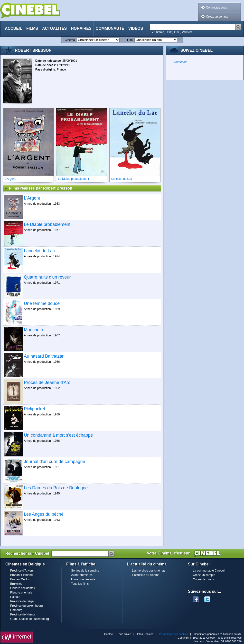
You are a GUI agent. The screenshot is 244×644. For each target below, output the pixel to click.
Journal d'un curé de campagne (55, 462)
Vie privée (125, 634)
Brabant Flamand (21, 575)
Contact (109, 634)
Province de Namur (23, 614)
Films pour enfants (83, 579)
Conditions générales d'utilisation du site (218, 634)
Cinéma (70, 40)
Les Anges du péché (44, 514)
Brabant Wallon (20, 579)
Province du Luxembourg (26, 606)
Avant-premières (82, 575)
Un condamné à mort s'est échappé (58, 435)
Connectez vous (216, 8)
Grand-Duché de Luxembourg (30, 619)
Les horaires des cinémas (149, 571)
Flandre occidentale (23, 588)
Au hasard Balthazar (44, 356)
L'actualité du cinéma (146, 575)
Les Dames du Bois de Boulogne (56, 488)
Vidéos (136, 28)
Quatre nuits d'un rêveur (47, 277)
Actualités (54, 28)
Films (32, 28)
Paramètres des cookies (174, 634)
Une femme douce (42, 303)
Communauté (110, 28)
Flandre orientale (21, 593)
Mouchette (34, 330)
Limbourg (16, 610)
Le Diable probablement (47, 224)
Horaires (81, 28)
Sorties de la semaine (85, 571)
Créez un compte (217, 17)
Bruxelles (16, 584)
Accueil (14, 28)
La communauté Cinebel (209, 571)
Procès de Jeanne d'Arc (47, 382)
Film (130, 40)
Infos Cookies (145, 634)
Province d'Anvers (22, 571)
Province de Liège (22, 601)
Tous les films (80, 584)
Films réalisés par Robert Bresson (38, 188)
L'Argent (32, 198)
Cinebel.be (180, 62)
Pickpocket (34, 409)
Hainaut (15, 597)
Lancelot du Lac (39, 251)
